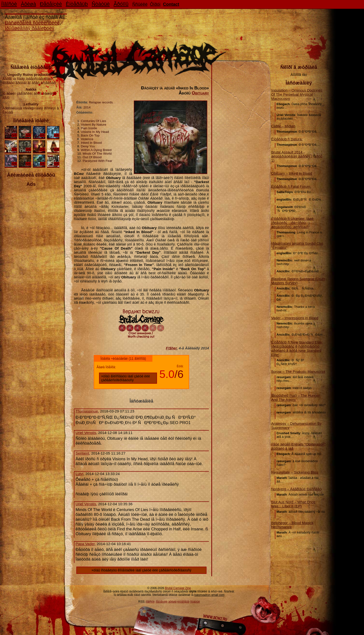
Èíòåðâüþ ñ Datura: (287, 139)
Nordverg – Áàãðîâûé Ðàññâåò (296, 489)
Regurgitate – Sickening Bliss (295, 472)
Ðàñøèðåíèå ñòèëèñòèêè (32, 23)
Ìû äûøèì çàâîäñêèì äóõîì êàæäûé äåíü (31, 93)
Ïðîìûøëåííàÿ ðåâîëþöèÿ (30, 28)
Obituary (200, 93)
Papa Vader (85, 544)
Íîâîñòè (9, 4)
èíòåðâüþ (183, 602)
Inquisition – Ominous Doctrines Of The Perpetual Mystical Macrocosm (297, 94)
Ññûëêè (140, 4)
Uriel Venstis (86, 433)
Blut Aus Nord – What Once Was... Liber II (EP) (293, 504)
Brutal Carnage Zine (178, 588)
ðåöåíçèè (161, 602)
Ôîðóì (155, 4)
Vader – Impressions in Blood (295, 318)
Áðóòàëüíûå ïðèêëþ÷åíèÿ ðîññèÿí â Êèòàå (31, 108)
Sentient (82, 453)
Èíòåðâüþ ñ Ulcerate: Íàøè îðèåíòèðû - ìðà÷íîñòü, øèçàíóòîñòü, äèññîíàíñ (292, 223)
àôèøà (172, 602)
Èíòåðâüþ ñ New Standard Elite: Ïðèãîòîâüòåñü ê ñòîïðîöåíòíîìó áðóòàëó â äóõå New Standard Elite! (297, 348)
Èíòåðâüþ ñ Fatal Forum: (291, 186)
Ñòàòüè (101, 4)
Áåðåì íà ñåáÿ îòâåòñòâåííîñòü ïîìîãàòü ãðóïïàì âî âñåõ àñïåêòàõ (31, 79)
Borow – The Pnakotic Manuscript (298, 372)
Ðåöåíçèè (51, 4)
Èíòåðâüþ (77, 4)
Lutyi (79, 474)
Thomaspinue (87, 411)
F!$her (171, 348)
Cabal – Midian (283, 126)
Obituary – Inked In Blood (292, 173)
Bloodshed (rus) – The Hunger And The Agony (296, 397)
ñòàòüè (195, 602)
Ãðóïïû (121, 4)
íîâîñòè (150, 602)
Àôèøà (28, 4)
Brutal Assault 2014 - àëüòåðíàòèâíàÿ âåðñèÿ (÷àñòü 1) (297, 156)
